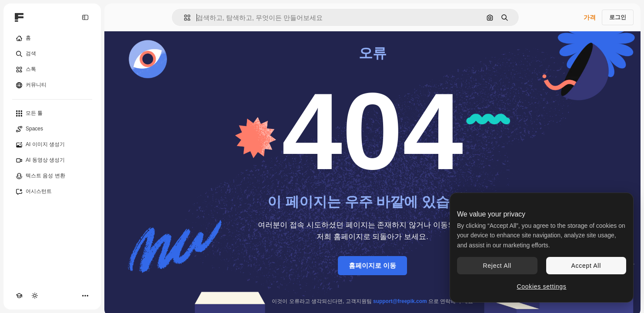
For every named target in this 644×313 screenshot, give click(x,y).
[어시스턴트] (52, 192)
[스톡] (52, 70)
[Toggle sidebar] (85, 17)
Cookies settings (542, 286)
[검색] (52, 54)
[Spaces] (52, 129)
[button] (184, 18)
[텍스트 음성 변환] (52, 176)
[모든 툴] (52, 113)
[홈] (52, 38)
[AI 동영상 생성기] (52, 160)
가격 (590, 17)
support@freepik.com (400, 301)
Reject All (497, 266)
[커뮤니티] (52, 85)
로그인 (618, 17)
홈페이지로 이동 (372, 265)
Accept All (586, 266)
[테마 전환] (35, 296)
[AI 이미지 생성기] (52, 145)
